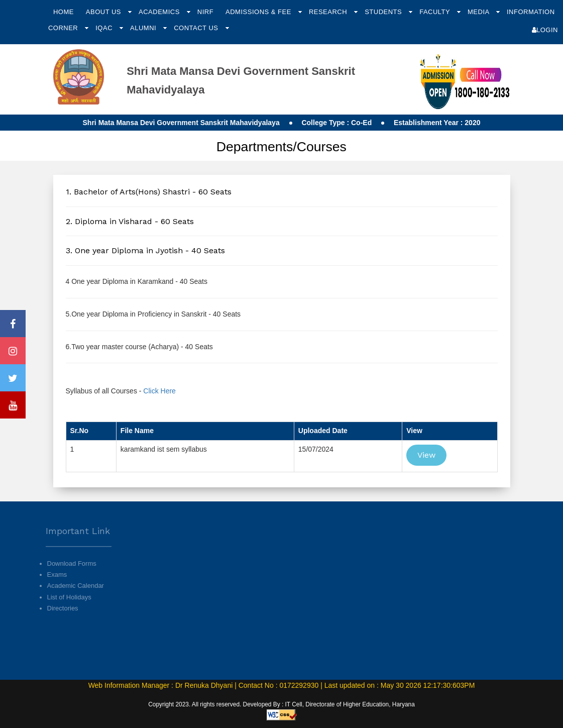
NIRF (205, 12)
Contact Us (197, 28)
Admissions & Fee (259, 12)
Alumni (144, 28)
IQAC (105, 28)
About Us (104, 12)
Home (64, 12)
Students (384, 12)
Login (545, 30)
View (426, 455)
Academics (160, 12)
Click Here (159, 391)
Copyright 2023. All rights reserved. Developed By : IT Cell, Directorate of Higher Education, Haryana (281, 704)
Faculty (436, 12)
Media (479, 12)
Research (329, 12)
